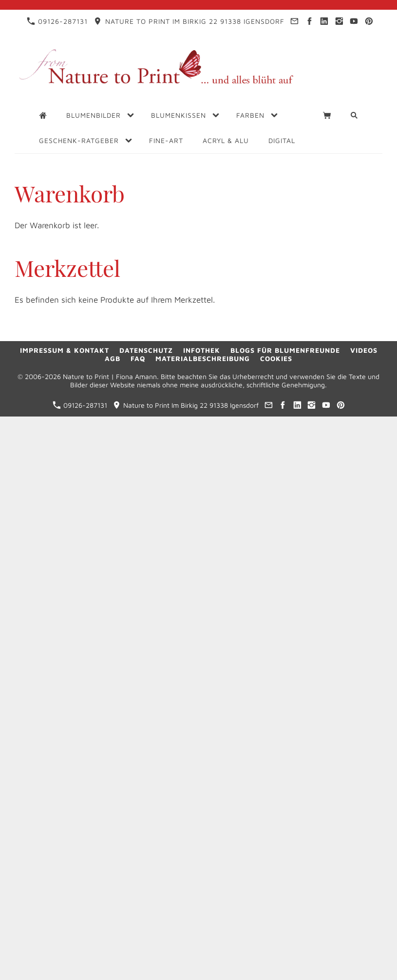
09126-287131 (57, 21)
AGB (113, 358)
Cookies (276, 358)
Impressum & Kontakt (65, 350)
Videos (364, 350)
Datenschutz (146, 350)
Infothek (202, 350)
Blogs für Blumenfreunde (285, 350)
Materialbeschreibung (203, 358)
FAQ (138, 358)
